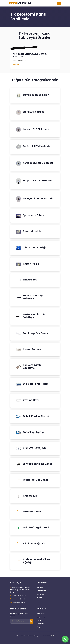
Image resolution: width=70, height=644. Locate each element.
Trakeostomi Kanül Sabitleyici (34, 316)
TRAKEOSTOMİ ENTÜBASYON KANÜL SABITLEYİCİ (30, 55)
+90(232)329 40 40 (18, 596)
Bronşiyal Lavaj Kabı (35, 448)
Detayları (17, 65)
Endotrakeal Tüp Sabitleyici (33, 297)
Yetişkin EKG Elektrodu (36, 129)
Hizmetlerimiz (41, 591)
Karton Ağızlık (31, 264)
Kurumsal (40, 587)
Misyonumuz (41, 614)
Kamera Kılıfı (31, 496)
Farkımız (40, 620)
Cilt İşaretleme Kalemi (36, 384)
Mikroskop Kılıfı (32, 512)
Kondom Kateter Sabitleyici (33, 367)
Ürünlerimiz (41, 594)
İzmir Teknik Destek (49, 636)
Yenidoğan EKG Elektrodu (38, 163)
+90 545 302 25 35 (18, 599)
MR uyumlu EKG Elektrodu (38, 198)
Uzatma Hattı (31, 400)
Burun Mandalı (32, 231)
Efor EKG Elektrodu (34, 112)
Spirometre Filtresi (34, 215)
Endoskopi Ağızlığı (34, 432)
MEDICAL (20, 3)
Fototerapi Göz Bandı (35, 333)
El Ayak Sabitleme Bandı (37, 464)
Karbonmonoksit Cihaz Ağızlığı (37, 561)
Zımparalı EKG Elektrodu (37, 181)
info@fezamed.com (18, 602)
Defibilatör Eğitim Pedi (36, 528)
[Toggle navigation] (59, 3)
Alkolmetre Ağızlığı (34, 543)
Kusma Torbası (32, 349)
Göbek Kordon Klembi (36, 416)
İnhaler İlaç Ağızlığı (34, 247)
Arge (39, 627)
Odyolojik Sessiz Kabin (36, 95)
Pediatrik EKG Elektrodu (37, 146)
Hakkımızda (41, 624)
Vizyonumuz (41, 617)
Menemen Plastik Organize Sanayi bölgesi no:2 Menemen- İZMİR (20, 590)
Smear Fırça (30, 280)
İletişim (39, 598)
